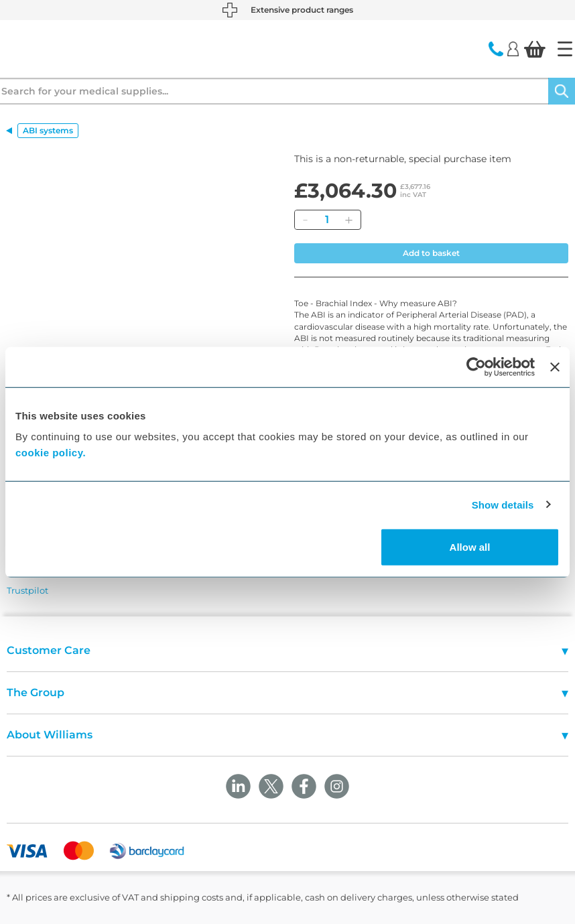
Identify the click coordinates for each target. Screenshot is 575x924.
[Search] (562, 91)
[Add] (348, 220)
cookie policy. (51, 453)
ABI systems (48, 130)
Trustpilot (27, 590)
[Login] (513, 48)
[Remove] (305, 220)
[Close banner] (555, 367)
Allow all (470, 547)
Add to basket (431, 253)
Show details (503, 504)
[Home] (565, 49)
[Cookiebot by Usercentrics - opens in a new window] (476, 367)
